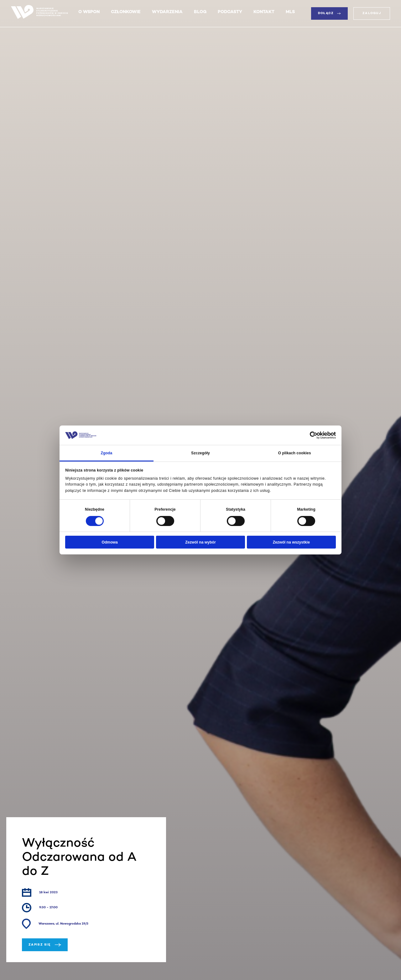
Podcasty (230, 12)
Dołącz (329, 13)
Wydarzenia (167, 12)
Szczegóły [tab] (200, 453)
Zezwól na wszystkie (291, 542)
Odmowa (109, 542)
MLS (290, 12)
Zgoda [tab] (106, 453)
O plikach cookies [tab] (294, 453)
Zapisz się (45, 945)
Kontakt (264, 12)
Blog (200, 12)
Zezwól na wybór (200, 542)
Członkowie (126, 12)
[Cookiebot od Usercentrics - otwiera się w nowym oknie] (308, 435)
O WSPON (89, 12)
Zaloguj (372, 13)
